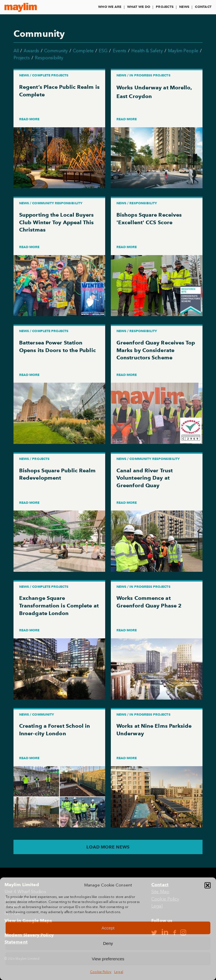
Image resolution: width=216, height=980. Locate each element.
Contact (203, 7)
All (16, 51)
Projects (165, 7)
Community (56, 51)
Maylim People (183, 51)
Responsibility (49, 58)
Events (120, 51)
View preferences (108, 959)
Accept (108, 928)
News (184, 7)
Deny (108, 943)
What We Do (139, 7)
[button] (208, 885)
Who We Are (110, 7)
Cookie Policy (101, 972)
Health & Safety (147, 51)
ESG (103, 51)
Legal (119, 972)
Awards (31, 51)
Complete (83, 51)
